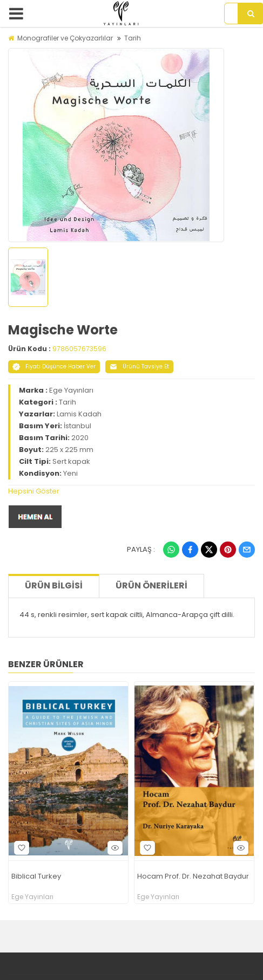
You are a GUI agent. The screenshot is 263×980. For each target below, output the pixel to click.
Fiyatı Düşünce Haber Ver (54, 366)
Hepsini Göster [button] (34, 491)
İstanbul (77, 426)
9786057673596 (79, 349)
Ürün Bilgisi (54, 585)
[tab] (131, 491)
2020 (80, 438)
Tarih (133, 38)
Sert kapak (71, 461)
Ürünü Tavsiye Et (139, 366)
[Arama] (251, 13)
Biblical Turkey (36, 877)
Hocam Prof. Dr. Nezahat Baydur (193, 877)
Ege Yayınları (71, 390)
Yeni (70, 473)
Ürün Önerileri (151, 585)
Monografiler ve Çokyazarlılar (65, 38)
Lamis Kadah (79, 414)
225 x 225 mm (69, 450)
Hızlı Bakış (113, 848)
